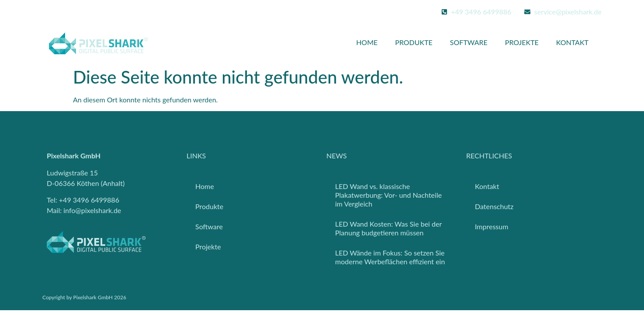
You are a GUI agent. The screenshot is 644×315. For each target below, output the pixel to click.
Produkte (414, 42)
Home (367, 42)
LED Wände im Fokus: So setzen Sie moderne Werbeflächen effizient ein (390, 257)
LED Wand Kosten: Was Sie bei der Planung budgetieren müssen (388, 228)
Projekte (522, 42)
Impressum (492, 226)
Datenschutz (494, 206)
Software (469, 42)
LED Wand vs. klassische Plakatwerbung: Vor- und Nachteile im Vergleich (388, 195)
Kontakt (572, 42)
